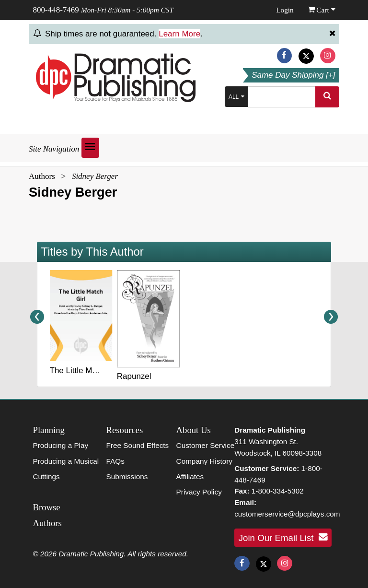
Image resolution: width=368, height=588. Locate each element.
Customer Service (206, 445)
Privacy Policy (199, 492)
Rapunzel (134, 376)
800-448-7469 (56, 10)
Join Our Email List (283, 537)
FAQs (115, 461)
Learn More (179, 34)
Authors (42, 176)
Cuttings (46, 476)
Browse (47, 507)
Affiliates (190, 476)
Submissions (127, 476)
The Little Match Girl (86, 370)
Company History (204, 461)
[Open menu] (90, 148)
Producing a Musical (66, 461)
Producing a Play (61, 445)
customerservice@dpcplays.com (287, 514)
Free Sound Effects (138, 445)
